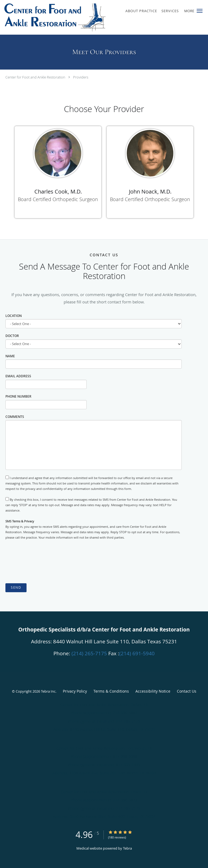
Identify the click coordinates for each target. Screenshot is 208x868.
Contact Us (187, 691)
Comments (15, 417)
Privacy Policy (75, 691)
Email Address (18, 376)
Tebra (127, 848)
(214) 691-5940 (137, 653)
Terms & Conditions (111, 691)
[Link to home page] (75, 17)
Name (10, 356)
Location (14, 316)
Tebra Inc (48, 691)
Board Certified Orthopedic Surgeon (58, 199)
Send (16, 587)
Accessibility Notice (153, 691)
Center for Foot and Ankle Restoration (35, 77)
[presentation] (47, 562)
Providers (81, 77)
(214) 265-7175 (89, 653)
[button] (200, 11)
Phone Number (18, 396)
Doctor (12, 336)
